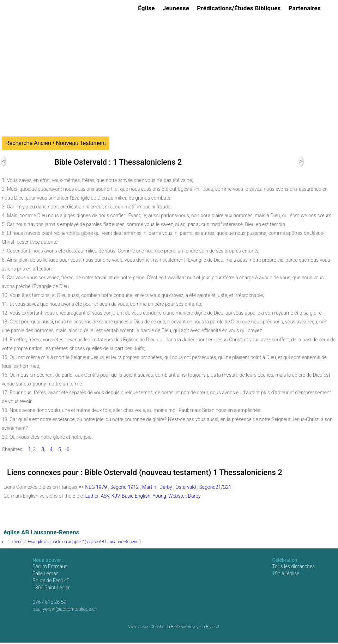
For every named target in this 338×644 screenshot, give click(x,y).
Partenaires (306, 8)
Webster (177, 496)
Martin (149, 487)
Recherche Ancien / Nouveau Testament (56, 143)
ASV (105, 496)
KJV (115, 496)
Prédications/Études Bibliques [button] (240, 8)
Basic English (136, 496)
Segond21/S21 (215, 487)
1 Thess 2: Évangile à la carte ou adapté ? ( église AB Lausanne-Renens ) (74, 542)
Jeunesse (177, 8)
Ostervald (186, 487)
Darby (166, 487)
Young (159, 496)
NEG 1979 (96, 487)
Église (147, 8)
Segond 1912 (125, 487)
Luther (92, 496)
